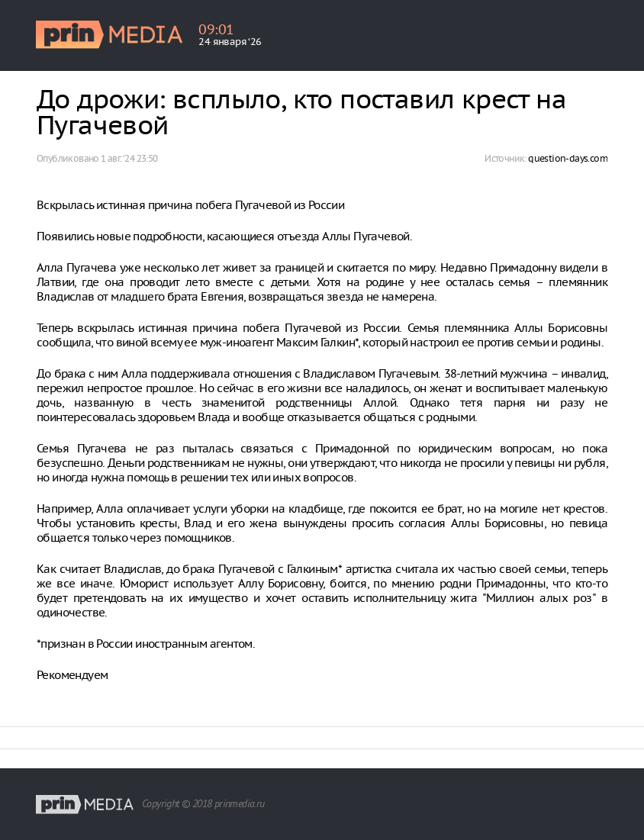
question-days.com (568, 158)
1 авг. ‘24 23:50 (129, 158)
